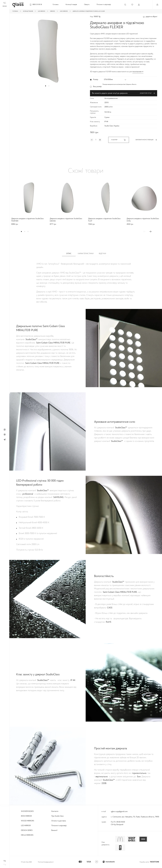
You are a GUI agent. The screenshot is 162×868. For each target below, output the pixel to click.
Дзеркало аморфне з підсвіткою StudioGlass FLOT (104, 220)
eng (5, 864)
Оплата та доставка (59, 821)
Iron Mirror (26, 816)
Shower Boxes (27, 811)
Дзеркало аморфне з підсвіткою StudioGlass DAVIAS (66, 220)
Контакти (55, 811)
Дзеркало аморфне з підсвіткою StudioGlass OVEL (143, 220)
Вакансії (54, 830)
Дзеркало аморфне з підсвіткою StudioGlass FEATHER (28, 220)
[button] (46, 86)
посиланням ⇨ (138, 72)
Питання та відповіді (104, 5)
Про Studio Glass (57, 816)
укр (5, 861)
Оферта (87, 5)
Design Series (27, 830)
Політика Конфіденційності (46, 862)
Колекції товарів (71, 5)
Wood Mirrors (28, 821)
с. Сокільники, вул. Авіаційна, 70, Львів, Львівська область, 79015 (135, 817)
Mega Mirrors (27, 835)
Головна (56, 5)
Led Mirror (26, 826)
